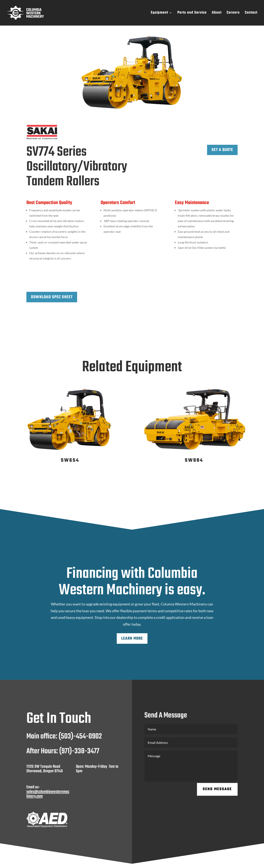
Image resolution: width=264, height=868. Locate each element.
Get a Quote (222, 150)
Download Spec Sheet (52, 297)
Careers (233, 13)
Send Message (217, 789)
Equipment (159, 13)
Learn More (132, 638)
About (217, 13)
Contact (251, 13)
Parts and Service (192, 13)
